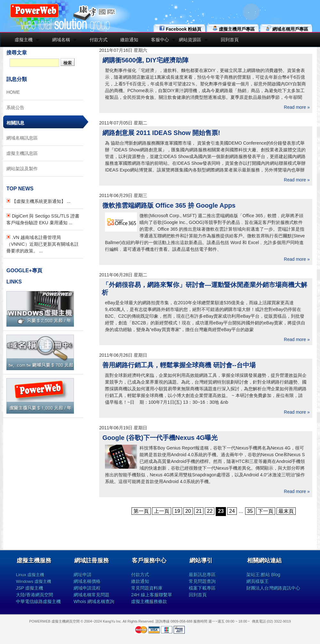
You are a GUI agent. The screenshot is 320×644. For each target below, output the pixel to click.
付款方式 (99, 40)
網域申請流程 (87, 588)
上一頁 (162, 511)
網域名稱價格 (87, 581)
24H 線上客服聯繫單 (152, 595)
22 (210, 511)
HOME (13, 92)
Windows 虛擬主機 (34, 581)
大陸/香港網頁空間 (35, 595)
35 (250, 511)
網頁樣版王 (258, 581)
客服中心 (160, 40)
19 (177, 511)
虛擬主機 (24, 40)
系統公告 (15, 107)
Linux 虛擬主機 (30, 575)
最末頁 (286, 511)
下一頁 (266, 511)
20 (188, 511)
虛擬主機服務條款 (149, 601)
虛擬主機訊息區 (22, 153)
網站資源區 (190, 40)
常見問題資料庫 (147, 588)
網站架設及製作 (22, 169)
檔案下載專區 (202, 588)
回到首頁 (230, 40)
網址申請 (83, 575)
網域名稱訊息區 (22, 138)
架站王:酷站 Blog (263, 575)
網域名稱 (61, 40)
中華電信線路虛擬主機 (38, 601)
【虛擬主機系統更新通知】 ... (38, 201)
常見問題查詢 (202, 581)
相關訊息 (15, 123)
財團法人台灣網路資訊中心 (273, 588)
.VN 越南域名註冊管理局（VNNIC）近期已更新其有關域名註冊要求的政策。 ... (43, 244)
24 (232, 511)
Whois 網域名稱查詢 (94, 601)
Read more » (297, 107)
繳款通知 (129, 40)
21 (199, 511)
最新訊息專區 (202, 575)
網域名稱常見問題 (92, 595)
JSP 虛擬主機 (30, 588)
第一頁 (141, 511)
